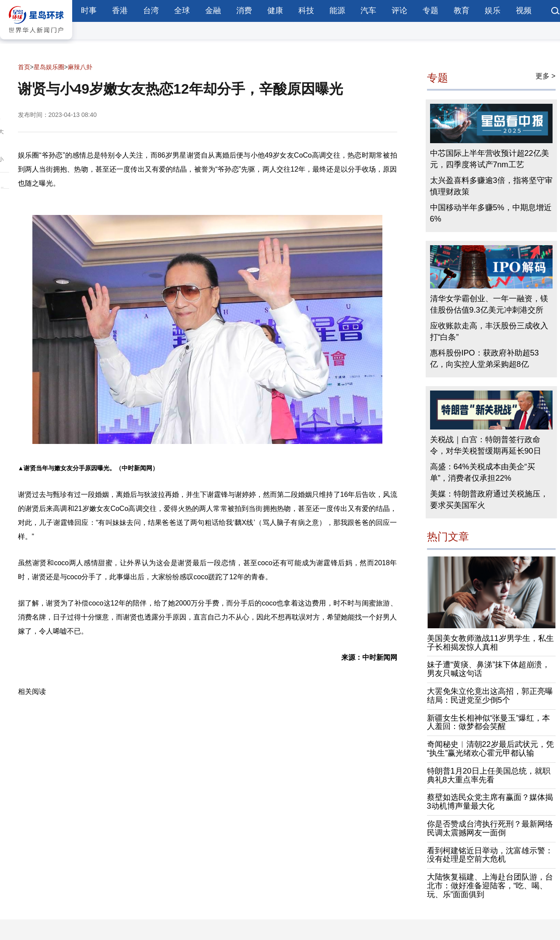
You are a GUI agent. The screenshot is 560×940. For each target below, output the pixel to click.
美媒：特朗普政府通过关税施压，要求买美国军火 (489, 500)
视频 (524, 11)
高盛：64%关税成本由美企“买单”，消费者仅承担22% (483, 472)
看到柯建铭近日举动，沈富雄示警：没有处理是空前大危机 (490, 855)
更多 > (546, 76)
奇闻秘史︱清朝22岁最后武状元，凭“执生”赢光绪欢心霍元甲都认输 (490, 749)
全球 (182, 11)
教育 (462, 11)
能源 (337, 11)
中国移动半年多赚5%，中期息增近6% (491, 213)
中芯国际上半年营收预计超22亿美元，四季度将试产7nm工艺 (490, 159)
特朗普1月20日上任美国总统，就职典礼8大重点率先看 (489, 775)
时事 (89, 11)
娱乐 (493, 11)
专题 (430, 11)
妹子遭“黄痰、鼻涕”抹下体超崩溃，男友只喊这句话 (489, 669)
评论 (399, 11)
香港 (120, 11)
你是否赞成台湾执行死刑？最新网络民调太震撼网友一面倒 (490, 828)
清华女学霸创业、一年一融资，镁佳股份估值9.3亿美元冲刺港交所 (489, 304)
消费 (244, 11)
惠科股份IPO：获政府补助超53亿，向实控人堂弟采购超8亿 (485, 359)
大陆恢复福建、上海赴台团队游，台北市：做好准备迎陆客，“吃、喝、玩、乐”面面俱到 (490, 886)
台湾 (151, 11)
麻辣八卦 (80, 67)
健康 (275, 11)
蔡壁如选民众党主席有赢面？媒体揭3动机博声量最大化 (490, 802)
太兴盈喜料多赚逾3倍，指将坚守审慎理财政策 (491, 186)
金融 (213, 11)
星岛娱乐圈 (49, 67)
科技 (306, 11)
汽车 (368, 11)
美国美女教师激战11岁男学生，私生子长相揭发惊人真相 (490, 643)
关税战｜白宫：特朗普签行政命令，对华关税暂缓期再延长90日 (486, 445)
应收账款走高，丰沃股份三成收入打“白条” (489, 331)
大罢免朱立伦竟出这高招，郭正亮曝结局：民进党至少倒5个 (490, 696)
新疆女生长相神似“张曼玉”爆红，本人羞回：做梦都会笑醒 (489, 722)
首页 (24, 67)
